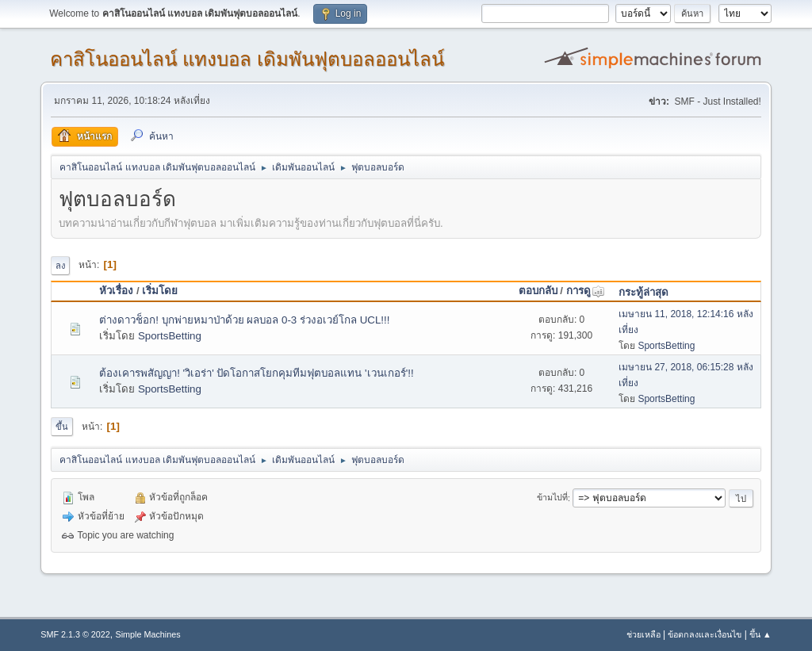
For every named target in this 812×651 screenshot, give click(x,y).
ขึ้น (62, 427)
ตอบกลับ (538, 291)
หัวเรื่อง (116, 291)
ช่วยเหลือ (643, 634)
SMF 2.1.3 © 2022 (75, 634)
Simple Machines (148, 634)
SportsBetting (170, 336)
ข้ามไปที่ (552, 498)
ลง (60, 266)
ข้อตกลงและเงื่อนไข (705, 634)
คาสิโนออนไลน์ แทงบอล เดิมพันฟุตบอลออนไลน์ (247, 59)
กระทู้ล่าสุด (643, 292)
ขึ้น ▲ (760, 634)
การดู (586, 291)
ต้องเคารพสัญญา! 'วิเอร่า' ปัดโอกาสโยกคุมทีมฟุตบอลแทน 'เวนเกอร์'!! (256, 373)
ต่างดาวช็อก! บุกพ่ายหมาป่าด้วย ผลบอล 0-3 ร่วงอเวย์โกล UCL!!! (244, 320)
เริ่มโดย (160, 291)
